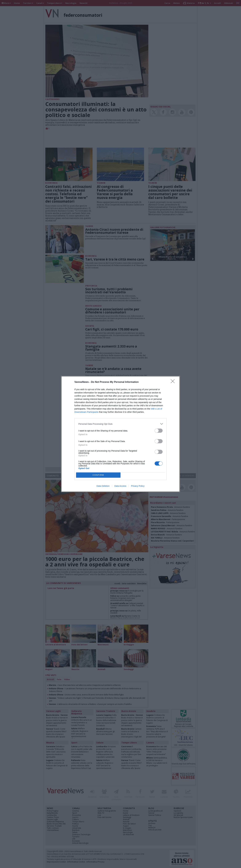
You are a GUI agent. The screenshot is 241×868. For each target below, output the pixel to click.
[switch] (159, 431)
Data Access (120, 486)
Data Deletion (103, 486)
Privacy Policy (138, 486)
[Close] (174, 382)
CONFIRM (98, 475)
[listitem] (120, 424)
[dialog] (120, 434)
